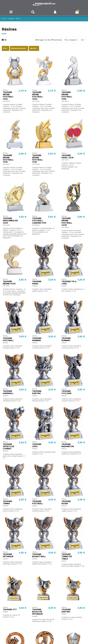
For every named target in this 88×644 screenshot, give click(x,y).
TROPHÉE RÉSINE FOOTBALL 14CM (67, 222)
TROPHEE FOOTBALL (8, 339)
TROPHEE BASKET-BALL (39, 555)
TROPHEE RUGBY (66, 502)
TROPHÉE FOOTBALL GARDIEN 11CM (39, 221)
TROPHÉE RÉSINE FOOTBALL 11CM (8, 96)
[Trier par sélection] (71, 40)
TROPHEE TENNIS (7, 502)
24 (83, 40)
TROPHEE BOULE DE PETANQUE (37, 612)
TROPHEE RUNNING (37, 339)
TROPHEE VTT (10, 610)
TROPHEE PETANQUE (8, 555)
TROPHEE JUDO (37, 445)
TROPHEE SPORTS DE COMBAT (8, 446)
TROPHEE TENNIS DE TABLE (67, 557)
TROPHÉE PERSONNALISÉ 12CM (10, 221)
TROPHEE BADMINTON (68, 445)
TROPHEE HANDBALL (8, 392)
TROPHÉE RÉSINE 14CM (9, 283)
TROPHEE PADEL (37, 283)
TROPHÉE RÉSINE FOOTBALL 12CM (38, 96)
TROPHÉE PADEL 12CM (67, 157)
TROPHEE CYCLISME (66, 392)
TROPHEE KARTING (37, 392)
